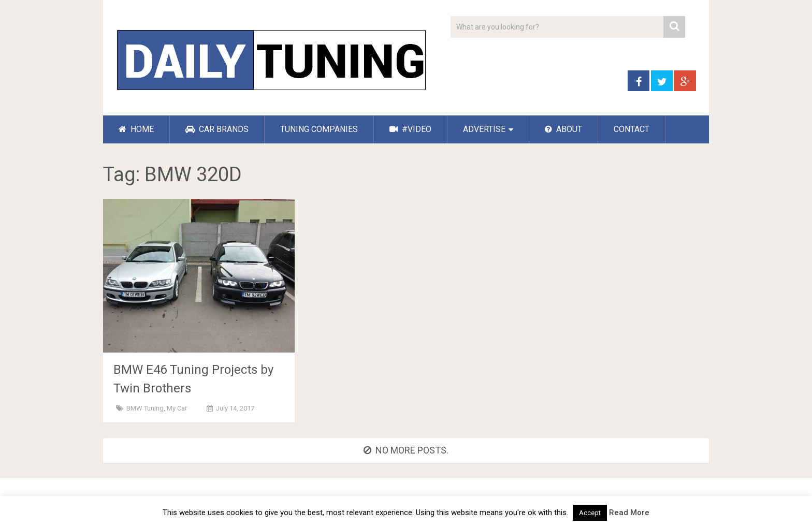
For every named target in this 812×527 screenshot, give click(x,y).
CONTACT (632, 129)
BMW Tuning (145, 408)
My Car (177, 408)
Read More (629, 513)
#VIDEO (410, 129)
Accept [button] (590, 513)
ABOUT (563, 129)
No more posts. (406, 450)
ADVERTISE (484, 129)
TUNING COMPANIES (319, 129)
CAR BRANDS (217, 129)
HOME (136, 129)
